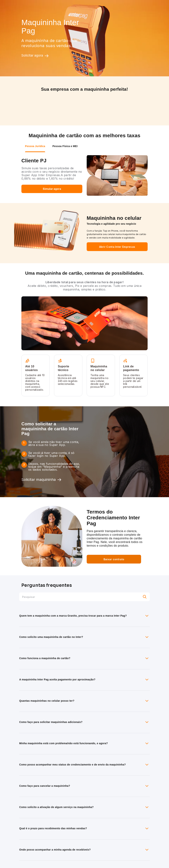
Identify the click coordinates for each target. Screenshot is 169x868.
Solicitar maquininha (41, 480)
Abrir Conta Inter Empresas (117, 247)
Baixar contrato (114, 559)
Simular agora (52, 189)
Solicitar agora (35, 56)
